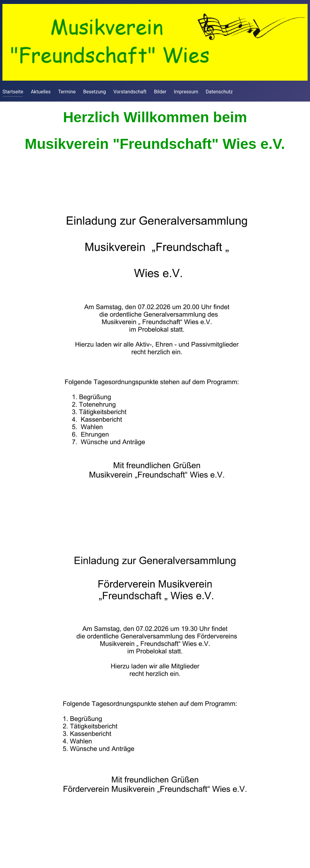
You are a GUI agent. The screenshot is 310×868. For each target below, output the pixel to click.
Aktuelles (41, 92)
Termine (67, 92)
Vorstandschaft (130, 92)
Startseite (13, 92)
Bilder (160, 92)
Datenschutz (219, 92)
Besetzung (95, 92)
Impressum (186, 92)
